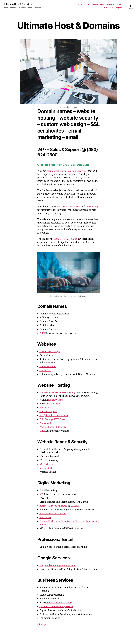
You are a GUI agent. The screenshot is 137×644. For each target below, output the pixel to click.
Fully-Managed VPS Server (54, 419)
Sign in (119, 8)
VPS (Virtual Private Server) (54, 415)
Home (80, 4)
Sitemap (42, 624)
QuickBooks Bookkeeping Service (57, 607)
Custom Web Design (50, 352)
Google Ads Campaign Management (58, 565)
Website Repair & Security (53, 427)
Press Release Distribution (53, 514)
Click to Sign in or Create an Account (65, 165)
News (109, 4)
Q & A (119, 4)
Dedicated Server (49, 423)
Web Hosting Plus (49, 412)
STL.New (77, 506)
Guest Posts (46, 518)
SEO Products (98, 4)
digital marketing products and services (68, 171)
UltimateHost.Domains (66, 239)
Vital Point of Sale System (59, 603)
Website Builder (48, 367)
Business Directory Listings (54, 506)
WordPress (45, 370)
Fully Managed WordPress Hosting (58, 393)
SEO (42, 494)
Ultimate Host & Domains (19, 4)
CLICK (43, 333)
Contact (108, 8)
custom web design (71, 207)
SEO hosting (93, 207)
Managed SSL (47, 468)
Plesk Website (54, 404)
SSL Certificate (47, 464)
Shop (87, 4)
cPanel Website (56, 400)
